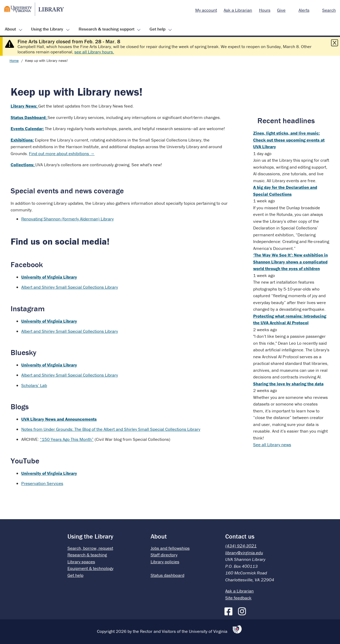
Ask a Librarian (238, 10)
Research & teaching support (107, 29)
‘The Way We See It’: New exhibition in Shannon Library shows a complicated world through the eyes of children (290, 262)
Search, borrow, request (90, 548)
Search (329, 10)
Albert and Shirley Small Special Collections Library (70, 287)
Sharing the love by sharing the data (288, 384)
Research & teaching (87, 555)
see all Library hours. (94, 52)
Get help (158, 29)
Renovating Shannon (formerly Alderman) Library (67, 219)
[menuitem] (206, 10)
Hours (265, 10)
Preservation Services (42, 483)
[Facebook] (230, 610)
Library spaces (81, 562)
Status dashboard (167, 575)
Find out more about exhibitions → (62, 153)
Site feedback (238, 598)
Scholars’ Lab (34, 385)
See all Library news (272, 445)
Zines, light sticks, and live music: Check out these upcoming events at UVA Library (289, 140)
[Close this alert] (334, 43)
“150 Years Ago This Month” (67, 439)
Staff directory (164, 555)
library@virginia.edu (244, 553)
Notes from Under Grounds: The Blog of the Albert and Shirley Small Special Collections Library (111, 429)
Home (14, 61)
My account (206, 10)
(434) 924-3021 (241, 546)
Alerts (304, 10)
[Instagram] (243, 610)
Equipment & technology (90, 568)
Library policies (165, 562)
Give (281, 10)
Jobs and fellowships (170, 548)
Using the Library (47, 29)
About (10, 29)
